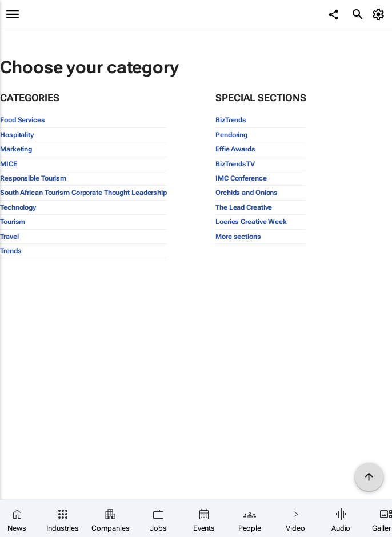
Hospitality (17, 135)
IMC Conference (241, 178)
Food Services (23, 120)
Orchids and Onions (247, 193)
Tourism (13, 222)
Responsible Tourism (33, 178)
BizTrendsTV (235, 164)
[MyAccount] (380, 14)
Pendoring (231, 135)
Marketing (16, 149)
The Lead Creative (244, 207)
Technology (18, 207)
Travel (9, 237)
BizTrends (231, 120)
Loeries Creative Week (251, 222)
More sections (238, 237)
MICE (9, 164)
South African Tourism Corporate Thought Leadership (83, 193)
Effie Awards (235, 149)
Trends (11, 251)
